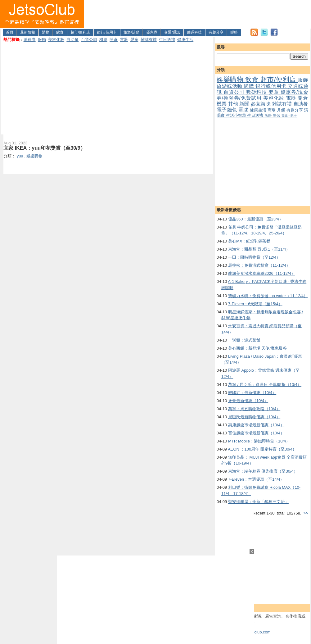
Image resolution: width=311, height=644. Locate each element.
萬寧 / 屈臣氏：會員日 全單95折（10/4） (265, 385)
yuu (21, 156)
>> (306, 513)
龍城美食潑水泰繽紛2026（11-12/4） (262, 273)
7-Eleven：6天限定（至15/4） (255, 304)
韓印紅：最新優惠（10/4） (252, 393)
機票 (103, 40)
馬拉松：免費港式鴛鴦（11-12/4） (259, 265)
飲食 (60, 32)
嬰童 (134, 40)
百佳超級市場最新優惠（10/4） (256, 433)
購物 (46, 32)
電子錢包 (228, 110)
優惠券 (152, 32)
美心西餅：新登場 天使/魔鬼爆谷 (257, 348)
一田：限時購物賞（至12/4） (254, 257)
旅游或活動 (230, 86)
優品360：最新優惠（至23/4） (256, 219)
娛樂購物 (231, 79)
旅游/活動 (131, 32)
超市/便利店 (80, 32)
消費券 (30, 40)
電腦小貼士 (289, 116)
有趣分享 (216, 32)
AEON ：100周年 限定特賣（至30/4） (262, 449)
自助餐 (72, 40)
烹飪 (269, 115)
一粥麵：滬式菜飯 (244, 340)
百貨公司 (89, 40)
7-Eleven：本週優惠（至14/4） (256, 479)
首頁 (10, 32)
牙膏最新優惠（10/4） (248, 401)
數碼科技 (194, 32)
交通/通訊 (172, 32)
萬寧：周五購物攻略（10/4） (254, 409)
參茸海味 (261, 104)
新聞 (245, 104)
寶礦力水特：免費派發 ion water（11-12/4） (268, 296)
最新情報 (28, 32)
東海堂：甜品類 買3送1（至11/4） (259, 249)
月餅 (282, 110)
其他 (234, 104)
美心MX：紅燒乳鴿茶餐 (249, 241)
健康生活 (185, 40)
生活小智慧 (237, 115)
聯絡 (234, 32)
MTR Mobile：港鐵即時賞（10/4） (259, 441)
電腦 (244, 110)
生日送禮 (167, 40)
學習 (277, 115)
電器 (124, 40)
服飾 (42, 40)
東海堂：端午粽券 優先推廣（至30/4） (263, 471)
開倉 (114, 40)
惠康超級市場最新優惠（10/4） (256, 425)
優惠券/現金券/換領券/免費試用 (262, 95)
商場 (272, 110)
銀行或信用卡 (272, 86)
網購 (250, 86)
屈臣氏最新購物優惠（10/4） (254, 417)
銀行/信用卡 (107, 32)
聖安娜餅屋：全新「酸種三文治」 (258, 502)
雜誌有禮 (149, 40)
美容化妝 (56, 40)
